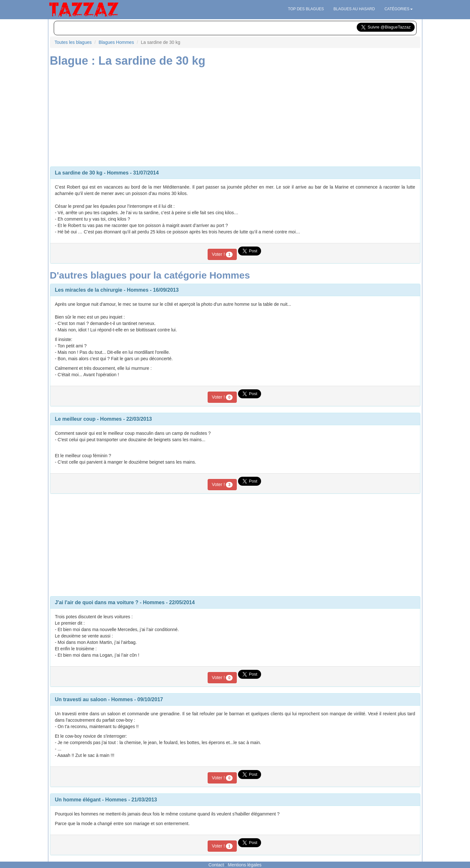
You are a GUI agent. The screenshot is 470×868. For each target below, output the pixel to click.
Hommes (118, 173)
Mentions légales (245, 865)
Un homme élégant (78, 800)
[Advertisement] (235, 115)
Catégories (399, 9)
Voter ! (222, 255)
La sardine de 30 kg (79, 173)
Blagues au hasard (354, 9)
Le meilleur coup (75, 419)
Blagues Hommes (116, 42)
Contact (216, 865)
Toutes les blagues (73, 42)
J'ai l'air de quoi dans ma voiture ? (97, 602)
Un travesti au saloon (81, 699)
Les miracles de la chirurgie (89, 290)
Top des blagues (306, 9)
